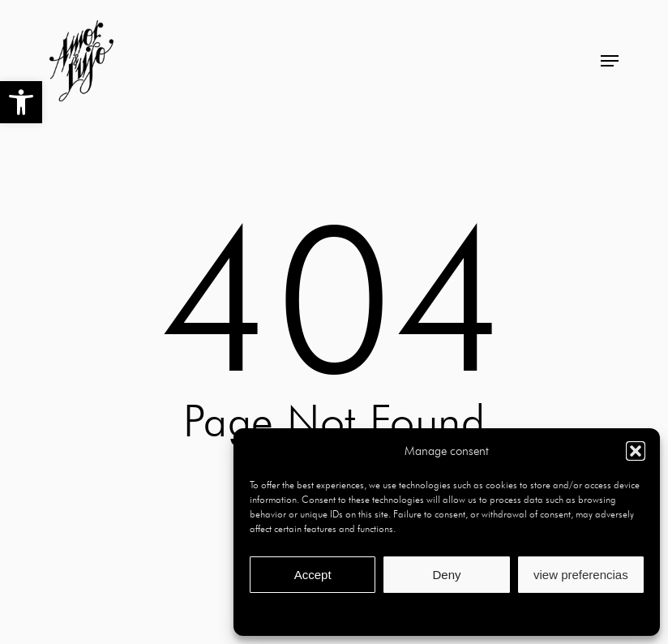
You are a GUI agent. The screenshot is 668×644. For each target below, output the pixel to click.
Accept (313, 575)
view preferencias (581, 575)
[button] (21, 102)
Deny (446, 575)
